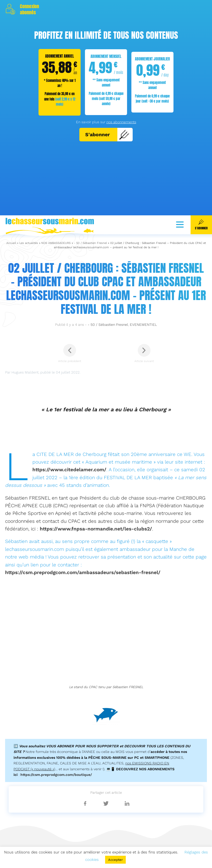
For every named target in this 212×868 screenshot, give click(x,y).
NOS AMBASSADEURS (56, 766)
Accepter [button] (115, 860)
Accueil (11, 766)
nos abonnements (121, 122)
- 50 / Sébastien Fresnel (90, 766)
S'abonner (107, 134)
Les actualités (29, 766)
